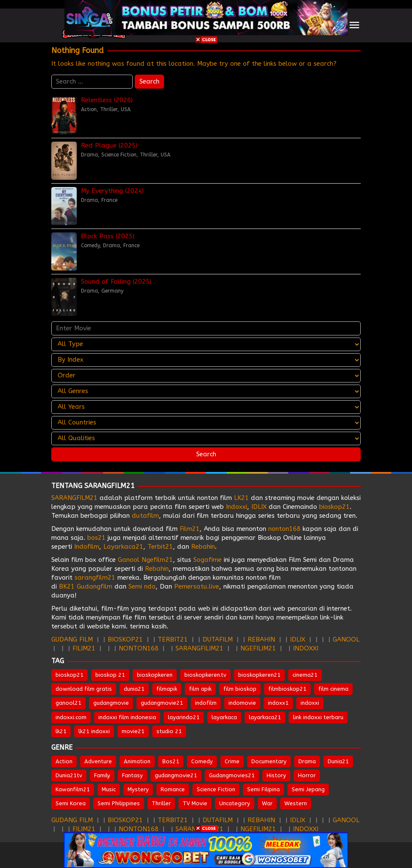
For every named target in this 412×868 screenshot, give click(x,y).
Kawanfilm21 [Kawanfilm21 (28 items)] (73, 789)
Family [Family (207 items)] (102, 775)
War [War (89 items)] (267, 803)
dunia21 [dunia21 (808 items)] (134, 689)
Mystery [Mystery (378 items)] (138, 789)
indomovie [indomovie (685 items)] (242, 703)
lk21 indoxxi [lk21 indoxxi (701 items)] (94, 731)
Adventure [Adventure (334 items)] (98, 761)
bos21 (96, 538)
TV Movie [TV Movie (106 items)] (195, 803)
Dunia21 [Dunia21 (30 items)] (338, 761)
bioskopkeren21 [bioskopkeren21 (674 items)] (259, 675)
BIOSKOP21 (125, 639)
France (109, 200)
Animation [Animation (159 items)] (137, 761)
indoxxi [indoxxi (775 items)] (310, 703)
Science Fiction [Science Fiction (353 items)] (216, 789)
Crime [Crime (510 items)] (232, 761)
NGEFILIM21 (258, 648)
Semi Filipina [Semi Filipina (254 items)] (263, 789)
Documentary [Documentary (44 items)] (269, 761)
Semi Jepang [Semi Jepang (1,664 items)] (308, 789)
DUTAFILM (218, 639)
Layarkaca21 (123, 547)
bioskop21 (334, 507)
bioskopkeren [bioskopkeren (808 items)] (155, 675)
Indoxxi (237, 507)
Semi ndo (142, 586)
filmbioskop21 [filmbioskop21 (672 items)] (287, 689)
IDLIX (259, 507)
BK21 (67, 586)
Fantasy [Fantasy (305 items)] (132, 775)
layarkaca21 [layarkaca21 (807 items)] (265, 717)
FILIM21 (84, 648)
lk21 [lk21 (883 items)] (61, 731)
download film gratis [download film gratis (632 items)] (84, 689)
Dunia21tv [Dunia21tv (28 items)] (69, 775)
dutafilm (145, 516)
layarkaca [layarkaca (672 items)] (224, 717)
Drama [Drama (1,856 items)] (307, 761)
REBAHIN (261, 639)
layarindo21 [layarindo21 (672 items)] (184, 717)
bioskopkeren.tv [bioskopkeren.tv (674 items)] (205, 675)
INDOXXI (306, 648)
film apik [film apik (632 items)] (200, 689)
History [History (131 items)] (276, 775)
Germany (112, 291)
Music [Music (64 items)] (109, 789)
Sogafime (207, 560)
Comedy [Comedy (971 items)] (202, 761)
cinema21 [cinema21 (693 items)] (305, 675)
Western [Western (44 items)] (296, 803)
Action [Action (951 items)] (64, 761)
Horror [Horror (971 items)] (307, 775)
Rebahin (203, 547)
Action (89, 109)
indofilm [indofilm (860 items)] (206, 703)
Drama (89, 155)
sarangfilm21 (96, 578)
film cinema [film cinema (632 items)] (333, 689)
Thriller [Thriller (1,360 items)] (161, 803)
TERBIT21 (173, 639)
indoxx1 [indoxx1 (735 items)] (278, 703)
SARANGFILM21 (74, 498)
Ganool (129, 560)
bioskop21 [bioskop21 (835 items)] (70, 675)
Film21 (190, 529)
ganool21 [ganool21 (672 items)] (68, 703)
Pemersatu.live (197, 586)
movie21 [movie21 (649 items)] (133, 731)
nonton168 (284, 529)
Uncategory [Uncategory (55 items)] (235, 803)
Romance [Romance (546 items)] (173, 789)
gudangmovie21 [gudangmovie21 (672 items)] (162, 703)
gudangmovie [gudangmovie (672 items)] (111, 703)
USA (126, 109)
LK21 (241, 498)
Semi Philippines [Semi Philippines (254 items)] (119, 803)
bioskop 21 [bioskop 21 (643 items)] (110, 675)
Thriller (109, 109)
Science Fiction (119, 155)
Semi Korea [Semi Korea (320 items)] (71, 803)
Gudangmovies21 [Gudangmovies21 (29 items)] (232, 775)
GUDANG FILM (72, 639)
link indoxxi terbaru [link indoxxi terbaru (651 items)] (318, 717)
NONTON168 (139, 648)
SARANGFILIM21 (199, 648)
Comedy (90, 246)
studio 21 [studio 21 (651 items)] (169, 731)
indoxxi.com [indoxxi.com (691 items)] (71, 717)
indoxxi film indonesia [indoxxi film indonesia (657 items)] (127, 717)
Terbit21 (160, 547)
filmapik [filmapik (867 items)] (167, 689)
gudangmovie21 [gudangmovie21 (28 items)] (176, 775)
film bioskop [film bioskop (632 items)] (240, 689)
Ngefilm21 (157, 560)
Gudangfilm (95, 586)
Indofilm (87, 547)
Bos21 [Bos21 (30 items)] (171, 761)
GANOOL (346, 639)
